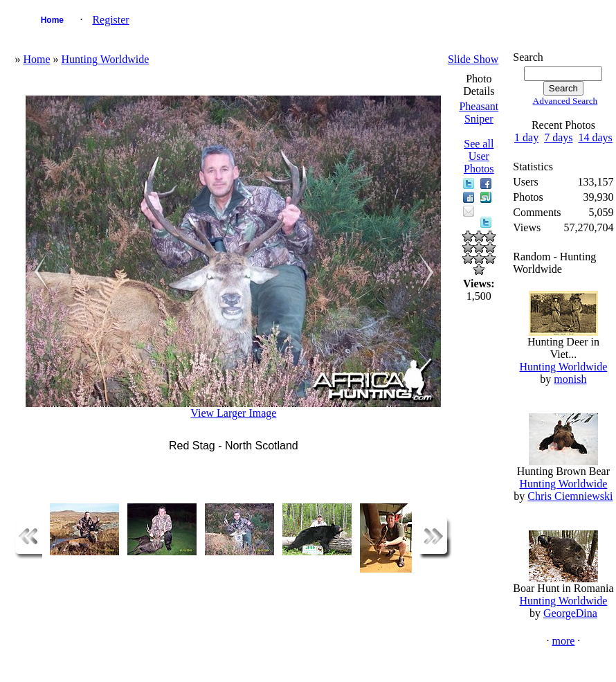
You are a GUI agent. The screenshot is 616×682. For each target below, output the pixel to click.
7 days (558, 137)
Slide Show (473, 59)
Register (110, 20)
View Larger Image (233, 413)
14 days (595, 137)
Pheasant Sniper (479, 113)
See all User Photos (479, 156)
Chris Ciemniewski (570, 496)
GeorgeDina (570, 613)
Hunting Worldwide (105, 59)
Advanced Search (565, 101)
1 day (526, 137)
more (563, 641)
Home (52, 20)
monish (570, 379)
